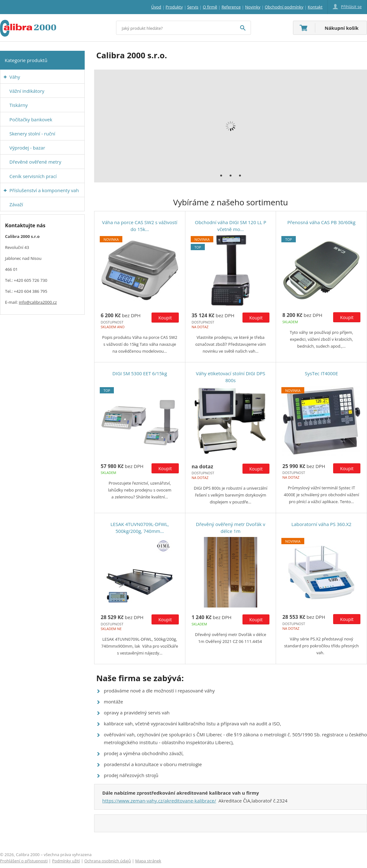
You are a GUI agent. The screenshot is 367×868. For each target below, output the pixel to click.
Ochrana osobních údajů (108, 861)
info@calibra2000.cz (38, 302)
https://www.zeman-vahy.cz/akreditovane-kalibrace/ (159, 801)
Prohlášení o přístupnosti (24, 861)
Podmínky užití (66, 861)
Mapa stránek (148, 861)
